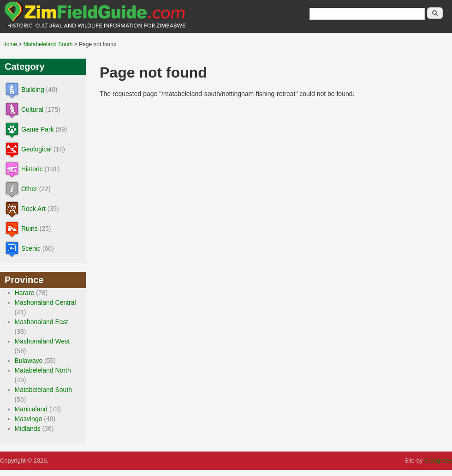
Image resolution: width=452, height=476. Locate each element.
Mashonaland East (42, 322)
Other (29, 189)
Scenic (31, 248)
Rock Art (33, 209)
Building (33, 90)
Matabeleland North (43, 370)
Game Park (38, 129)
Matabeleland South (48, 44)
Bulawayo (29, 361)
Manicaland (31, 409)
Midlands (28, 428)
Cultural (32, 109)
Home (10, 44)
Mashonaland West (42, 341)
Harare (25, 293)
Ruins (30, 229)
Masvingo (29, 419)
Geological (36, 149)
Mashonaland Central (45, 302)
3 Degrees (438, 461)
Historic (32, 169)
